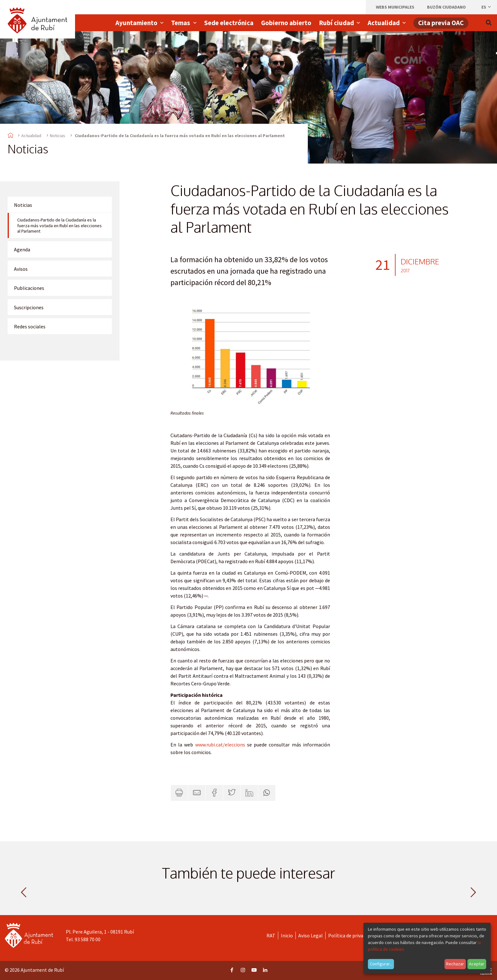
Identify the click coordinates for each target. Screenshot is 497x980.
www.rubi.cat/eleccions (220, 745)
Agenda (22, 249)
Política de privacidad (351, 935)
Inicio (287, 935)
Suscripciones (29, 307)
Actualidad (31, 136)
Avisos (21, 269)
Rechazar (455, 964)
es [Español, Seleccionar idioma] (487, 7)
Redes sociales (30, 326)
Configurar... (381, 964)
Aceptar (477, 964)
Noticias (58, 136)
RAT (271, 935)
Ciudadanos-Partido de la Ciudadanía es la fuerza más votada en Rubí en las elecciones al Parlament (59, 225)
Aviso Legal (311, 935)
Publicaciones (29, 288)
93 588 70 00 (88, 939)
